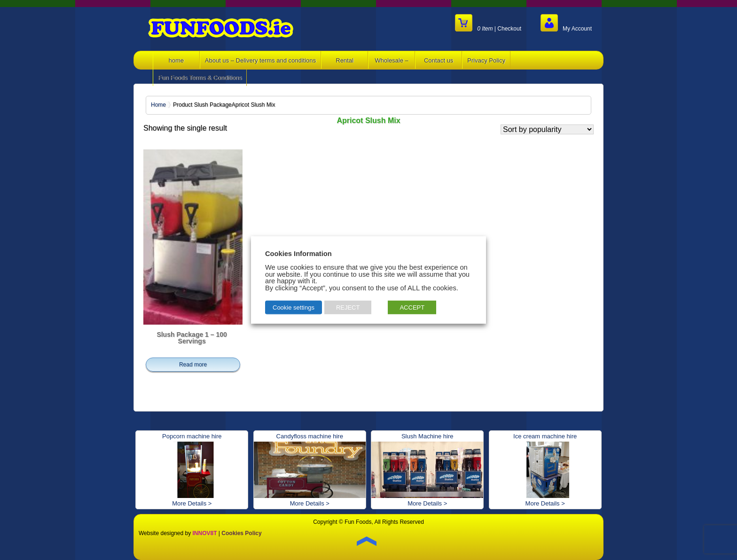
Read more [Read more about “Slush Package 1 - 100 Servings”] (193, 365)
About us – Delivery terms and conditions (260, 60)
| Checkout (488, 23)
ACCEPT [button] (412, 307)
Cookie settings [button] (294, 307)
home (176, 60)
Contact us (439, 60)
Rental (345, 60)
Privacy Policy (486, 60)
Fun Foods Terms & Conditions (200, 78)
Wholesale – (392, 60)
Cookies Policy (241, 533)
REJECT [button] (348, 307)
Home (158, 105)
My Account (566, 23)
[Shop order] (547, 129)
